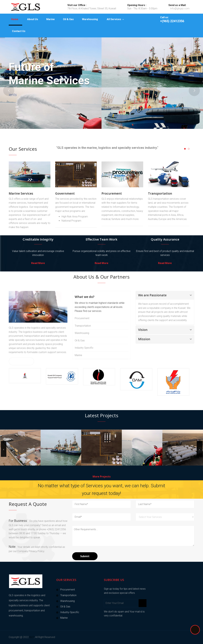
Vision (143, 330)
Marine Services (21, 193)
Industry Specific (84, 348)
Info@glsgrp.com (180, 8)
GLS (32, 637)
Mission (144, 339)
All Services (114, 19)
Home (15, 19)
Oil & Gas (68, 19)
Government (65, 193)
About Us (33, 19)
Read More (38, 263)
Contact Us (19, 31)
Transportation (160, 193)
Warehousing (90, 19)
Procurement (112, 193)
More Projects (102, 477)
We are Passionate (152, 295)
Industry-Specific (70, 612)
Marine (51, 19)
